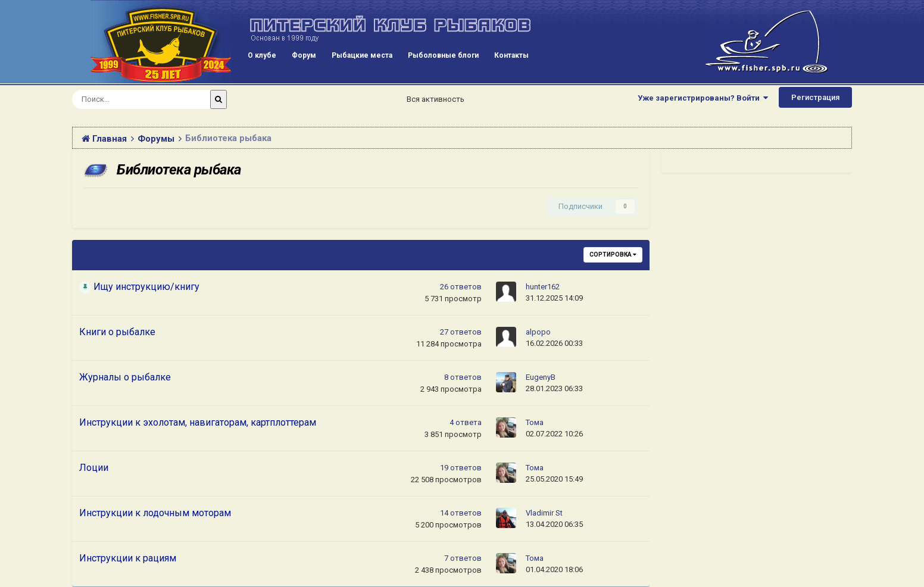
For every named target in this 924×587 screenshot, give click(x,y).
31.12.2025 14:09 (554, 298)
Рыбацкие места (362, 55)
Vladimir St (544, 513)
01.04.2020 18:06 (554, 569)
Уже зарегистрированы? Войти (703, 98)
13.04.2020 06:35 (554, 524)
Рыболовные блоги (443, 55)
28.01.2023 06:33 (554, 388)
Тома (535, 422)
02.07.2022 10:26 (554, 434)
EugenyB (541, 377)
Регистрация (815, 97)
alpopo (538, 332)
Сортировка (613, 255)
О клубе (262, 55)
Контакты (511, 55)
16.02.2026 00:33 (554, 343)
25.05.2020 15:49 (554, 479)
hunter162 (543, 287)
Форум (304, 55)
